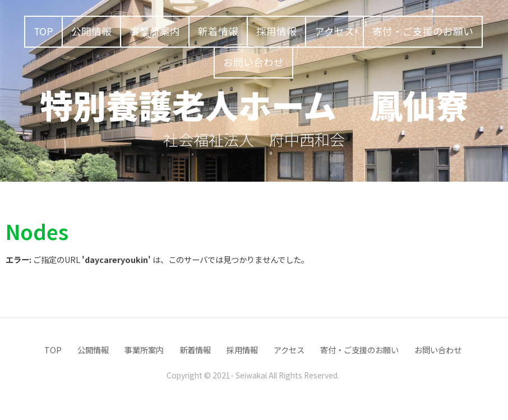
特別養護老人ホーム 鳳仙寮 (254, 105)
